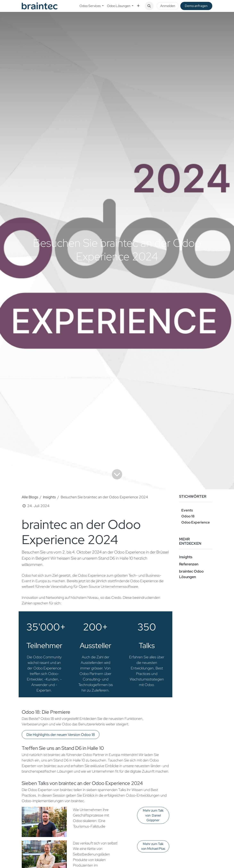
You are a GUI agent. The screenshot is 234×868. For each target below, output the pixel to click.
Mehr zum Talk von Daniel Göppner (153, 815)
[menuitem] (92, 6)
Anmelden (168, 6)
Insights (49, 497)
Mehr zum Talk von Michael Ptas (153, 846)
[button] (149, 6)
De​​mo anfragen (196, 6)
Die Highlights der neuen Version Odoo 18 (61, 735)
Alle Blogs (30, 497)
